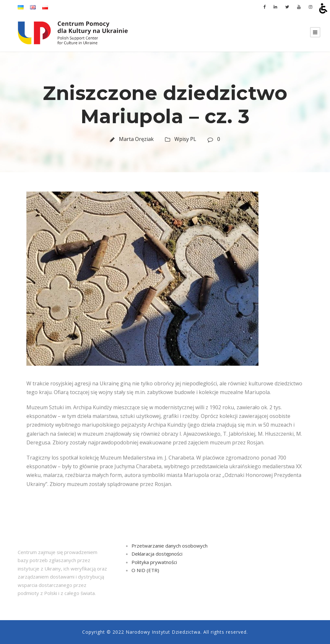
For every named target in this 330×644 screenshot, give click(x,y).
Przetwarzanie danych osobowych (170, 546)
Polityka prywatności (154, 562)
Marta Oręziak (136, 139)
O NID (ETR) (145, 570)
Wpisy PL (185, 139)
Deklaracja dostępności (157, 554)
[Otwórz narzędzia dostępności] (323, 8)
